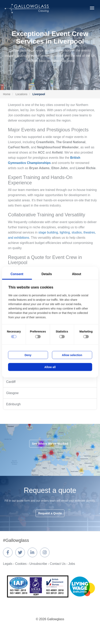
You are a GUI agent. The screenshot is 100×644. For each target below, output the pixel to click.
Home (7, 94)
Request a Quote (50, 513)
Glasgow (12, 393)
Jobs (72, 564)
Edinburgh (13, 404)
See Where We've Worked (50, 444)
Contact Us (58, 564)
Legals (8, 564)
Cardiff (11, 382)
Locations (21, 94)
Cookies (21, 564)
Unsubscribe (38, 564)
